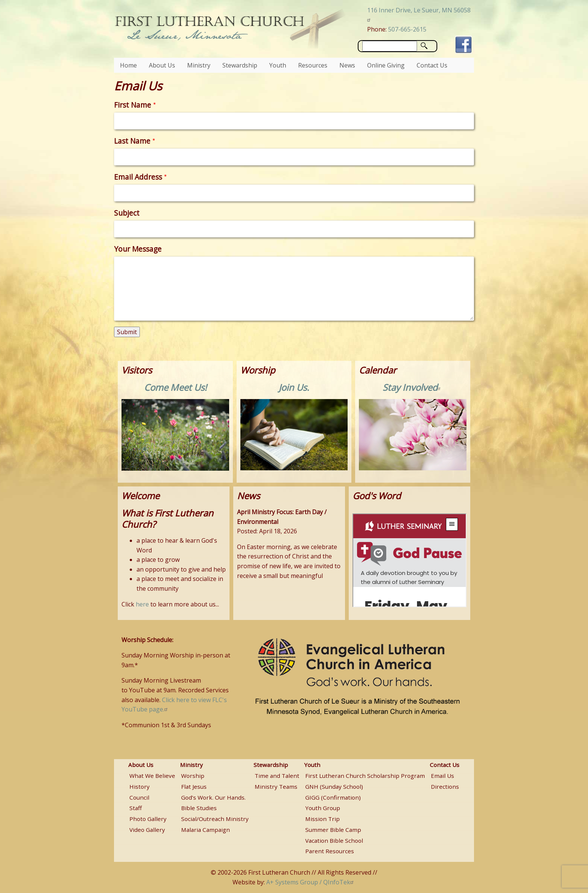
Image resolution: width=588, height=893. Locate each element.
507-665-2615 (407, 29)
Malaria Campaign (205, 830)
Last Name (132, 141)
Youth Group (323, 808)
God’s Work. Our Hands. (213, 797)
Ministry (199, 65)
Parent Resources (330, 851)
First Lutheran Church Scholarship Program (365, 776)
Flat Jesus (194, 786)
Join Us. (294, 387)
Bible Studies (199, 808)
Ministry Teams (276, 786)
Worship (193, 776)
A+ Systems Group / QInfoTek (311, 882)
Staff (136, 808)
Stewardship (240, 65)
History (139, 786)
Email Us (442, 776)
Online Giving (386, 65)
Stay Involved (413, 387)
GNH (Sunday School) (334, 786)
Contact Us (432, 65)
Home (128, 65)
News (347, 65)
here (142, 604)
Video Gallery (147, 830)
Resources (313, 65)
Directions (445, 786)
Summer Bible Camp (333, 830)
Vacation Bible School (334, 840)
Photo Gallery (148, 819)
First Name (133, 105)
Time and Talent (277, 776)
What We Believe (152, 776)
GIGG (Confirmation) (333, 797)
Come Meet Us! (175, 387)
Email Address (138, 177)
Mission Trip (322, 819)
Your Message (138, 249)
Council (139, 797)
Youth (278, 65)
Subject (127, 213)
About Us (162, 65)
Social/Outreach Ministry (215, 819)
